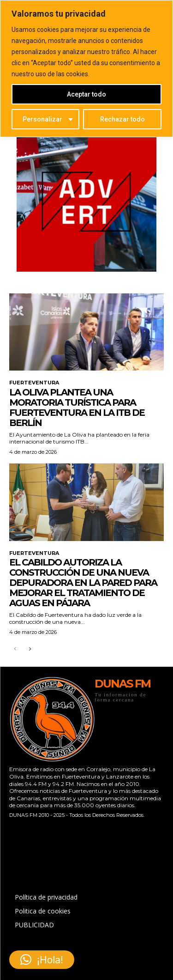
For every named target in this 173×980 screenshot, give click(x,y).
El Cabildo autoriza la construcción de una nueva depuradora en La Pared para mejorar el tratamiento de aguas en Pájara (83, 583)
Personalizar (42, 119)
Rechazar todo (122, 119)
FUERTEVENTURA (34, 383)
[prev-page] (15, 649)
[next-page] (30, 649)
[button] (42, 960)
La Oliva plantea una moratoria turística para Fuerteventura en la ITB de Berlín (77, 408)
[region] (86, 69)
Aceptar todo (86, 94)
